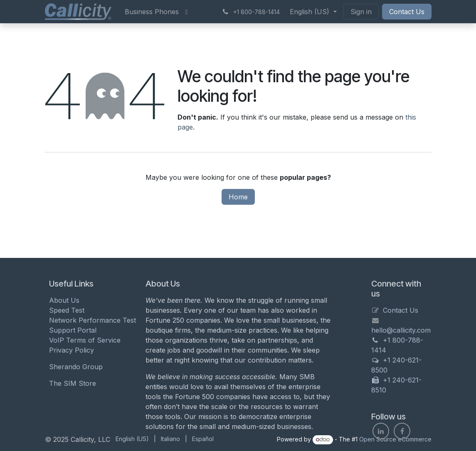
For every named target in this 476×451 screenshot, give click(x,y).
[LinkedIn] (381, 431)
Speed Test (67, 310)
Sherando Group (76, 367)
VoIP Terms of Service (85, 340)
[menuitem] (152, 12)
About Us (64, 300)
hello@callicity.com (401, 330)
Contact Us (407, 12)
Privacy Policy (72, 350)
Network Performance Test (92, 320)
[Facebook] (402, 431)
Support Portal (73, 330)
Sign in (361, 12)
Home (238, 197)
